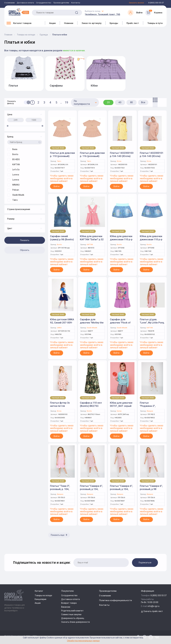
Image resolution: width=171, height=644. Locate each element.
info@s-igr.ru (154, 606)
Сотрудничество (44, 3)
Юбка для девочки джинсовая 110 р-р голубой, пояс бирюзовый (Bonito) (122, 241)
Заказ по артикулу (92, 23)
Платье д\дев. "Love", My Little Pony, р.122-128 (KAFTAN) (152, 323)
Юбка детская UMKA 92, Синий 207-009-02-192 (62, 323)
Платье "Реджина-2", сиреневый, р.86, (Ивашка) (150, 407)
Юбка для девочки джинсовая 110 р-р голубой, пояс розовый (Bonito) (151, 241)
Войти (57, 186)
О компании (9, 3)
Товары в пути (155, 23)
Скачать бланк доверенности (75, 622)
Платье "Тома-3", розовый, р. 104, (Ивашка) (60, 489)
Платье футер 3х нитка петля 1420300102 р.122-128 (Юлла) (61, 407)
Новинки (69, 23)
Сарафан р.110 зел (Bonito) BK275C (91, 404)
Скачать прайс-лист (152, 611)
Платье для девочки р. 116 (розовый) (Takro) (92, 156)
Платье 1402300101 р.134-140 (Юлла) (152, 154)
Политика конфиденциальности (115, 600)
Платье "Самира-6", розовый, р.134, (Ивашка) (91, 489)
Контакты (76, 3)
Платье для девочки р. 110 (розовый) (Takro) (62, 156)
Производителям (61, 3)
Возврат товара (69, 603)
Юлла (119, 161)
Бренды (114, 23)
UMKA (59, 328)
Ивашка (150, 411)
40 (120, 102)
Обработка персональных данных (83, 641)
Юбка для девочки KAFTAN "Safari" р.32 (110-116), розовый (92, 239)
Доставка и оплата (25, 3)
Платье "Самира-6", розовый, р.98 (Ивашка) (151, 489)
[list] (154, 105)
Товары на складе (43, 595)
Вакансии (66, 607)
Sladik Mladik (92, 328)
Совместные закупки (71, 614)
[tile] (154, 100)
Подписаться (145, 563)
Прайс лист (133, 23)
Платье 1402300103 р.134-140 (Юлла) (122, 154)
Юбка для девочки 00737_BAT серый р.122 (121, 406)
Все (143, 102)
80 (131, 102)
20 (108, 102)
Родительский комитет (72, 611)
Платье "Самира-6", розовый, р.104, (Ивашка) (121, 489)
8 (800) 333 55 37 (159, 595)
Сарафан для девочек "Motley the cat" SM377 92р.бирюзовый (92, 324)
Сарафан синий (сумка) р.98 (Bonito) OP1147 (62, 239)
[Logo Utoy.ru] (19, 12)
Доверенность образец (73, 618)
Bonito (59, 245)
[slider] (8, 126)
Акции (52, 23)
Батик (119, 411)
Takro (59, 161)
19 (66, 102)
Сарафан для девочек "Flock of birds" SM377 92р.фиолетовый (120, 324)
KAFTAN (90, 245)
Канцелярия (40, 599)
